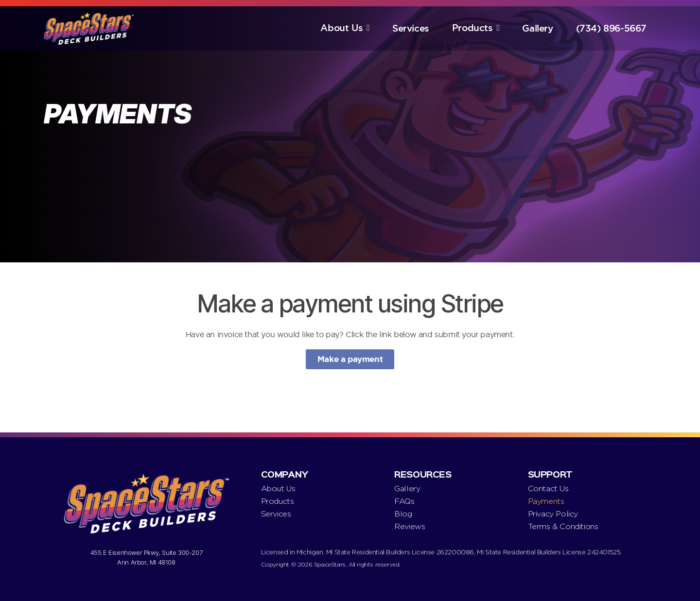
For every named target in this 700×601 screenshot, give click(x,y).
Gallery (537, 28)
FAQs (404, 501)
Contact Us (548, 489)
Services (411, 28)
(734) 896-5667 (611, 28)
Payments (546, 501)
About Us (341, 28)
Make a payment (350, 359)
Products (472, 28)
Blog (403, 514)
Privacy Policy (553, 514)
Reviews (410, 526)
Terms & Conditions (563, 526)
